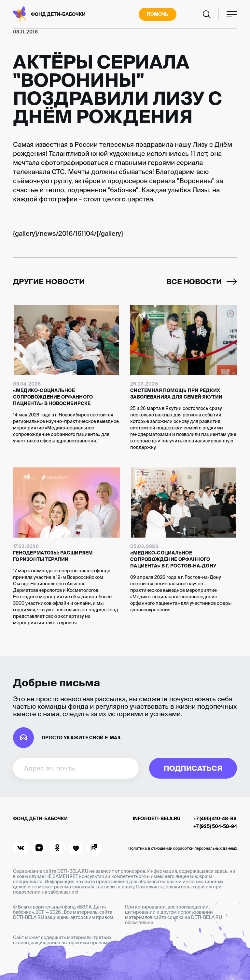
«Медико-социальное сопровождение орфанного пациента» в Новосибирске (53, 397)
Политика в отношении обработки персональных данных (183, 848)
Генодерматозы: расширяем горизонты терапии (53, 556)
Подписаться (193, 768)
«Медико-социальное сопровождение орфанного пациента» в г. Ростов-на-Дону (173, 559)
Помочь (158, 14)
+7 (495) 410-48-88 (215, 819)
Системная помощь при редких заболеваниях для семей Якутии (176, 394)
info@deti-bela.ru (157, 819)
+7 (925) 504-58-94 (215, 826)
